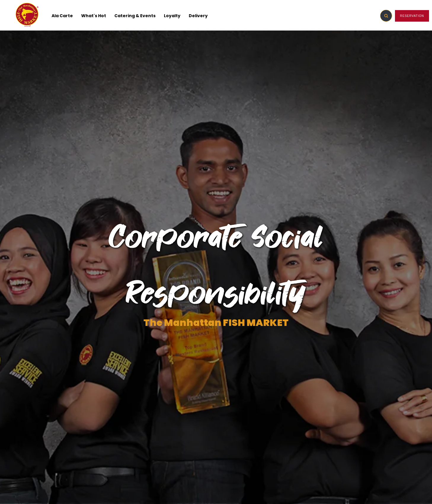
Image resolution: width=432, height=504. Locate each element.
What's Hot (94, 16)
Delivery (198, 16)
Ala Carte (62, 16)
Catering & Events (135, 16)
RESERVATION (412, 16)
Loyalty (172, 16)
